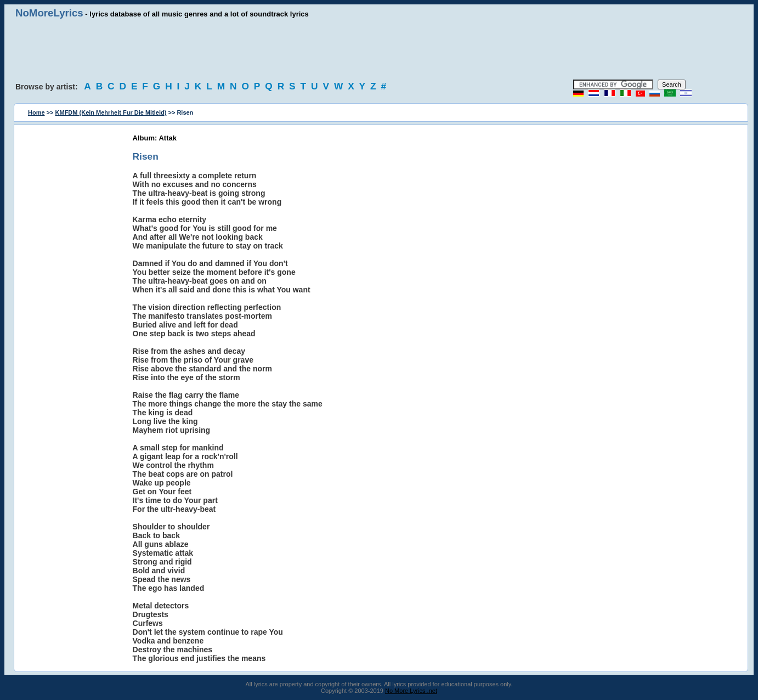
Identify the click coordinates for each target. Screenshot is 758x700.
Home (36, 112)
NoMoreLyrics (49, 13)
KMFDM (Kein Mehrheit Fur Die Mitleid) (111, 112)
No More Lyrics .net (411, 691)
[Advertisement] (379, 49)
